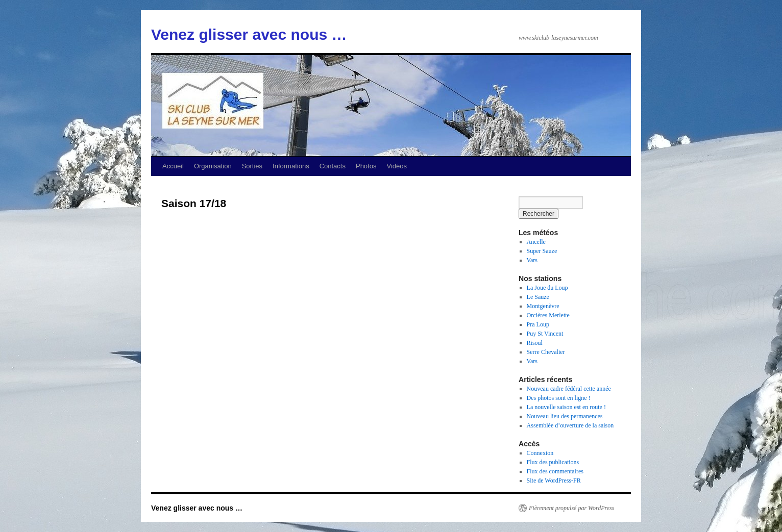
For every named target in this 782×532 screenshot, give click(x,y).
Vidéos (397, 166)
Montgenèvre (543, 306)
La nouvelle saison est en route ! (566, 407)
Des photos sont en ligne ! (559, 398)
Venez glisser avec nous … (249, 34)
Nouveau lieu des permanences (565, 416)
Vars (532, 260)
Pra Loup (538, 324)
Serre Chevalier (546, 352)
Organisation (213, 166)
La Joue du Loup (547, 288)
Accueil (173, 166)
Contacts (333, 166)
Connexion (540, 453)
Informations (291, 166)
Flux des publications (553, 462)
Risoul (535, 343)
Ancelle (536, 242)
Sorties (252, 166)
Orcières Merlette (548, 315)
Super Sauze (542, 251)
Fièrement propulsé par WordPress (571, 508)
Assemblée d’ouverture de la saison (570, 425)
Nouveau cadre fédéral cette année (569, 389)
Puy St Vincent (545, 334)
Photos (366, 166)
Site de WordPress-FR (554, 480)
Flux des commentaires (555, 471)
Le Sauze (538, 297)
